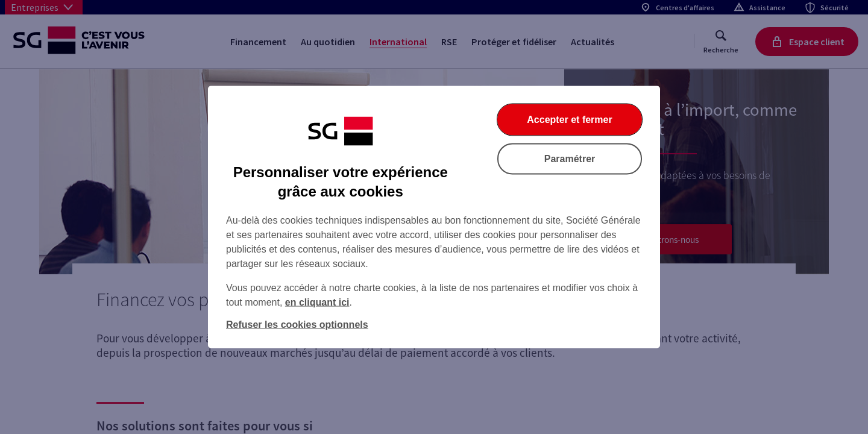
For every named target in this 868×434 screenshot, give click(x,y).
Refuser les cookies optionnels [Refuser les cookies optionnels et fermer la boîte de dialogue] (297, 325)
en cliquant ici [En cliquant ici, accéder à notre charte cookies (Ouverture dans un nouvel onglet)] (317, 302)
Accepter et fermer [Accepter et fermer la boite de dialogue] (569, 120)
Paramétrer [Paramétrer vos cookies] (570, 159)
